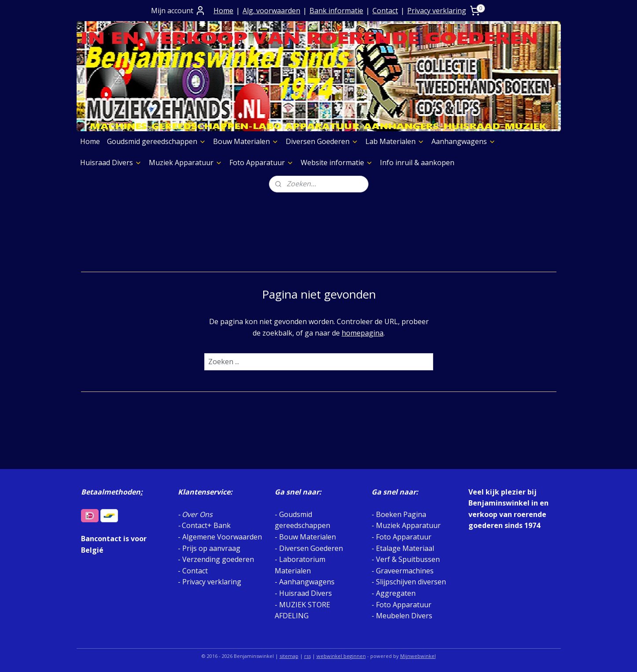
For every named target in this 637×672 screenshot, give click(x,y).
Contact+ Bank (206, 525)
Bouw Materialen (246, 141)
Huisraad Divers (111, 162)
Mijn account (178, 11)
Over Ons (197, 514)
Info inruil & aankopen (417, 162)
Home (223, 11)
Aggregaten (395, 593)
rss (307, 656)
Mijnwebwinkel (418, 656)
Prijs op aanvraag (211, 548)
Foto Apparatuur (261, 162)
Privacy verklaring (437, 11)
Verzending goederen (218, 559)
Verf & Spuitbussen (408, 559)
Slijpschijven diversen (411, 582)
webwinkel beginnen (341, 656)
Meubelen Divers (404, 616)
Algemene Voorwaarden (222, 537)
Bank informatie (336, 11)
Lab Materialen (395, 141)
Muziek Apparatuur (186, 162)
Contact (385, 11)
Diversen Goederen (322, 141)
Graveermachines (405, 571)
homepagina (363, 333)
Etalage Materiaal (405, 548)
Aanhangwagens (464, 141)
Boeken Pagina (401, 514)
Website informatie (337, 162)
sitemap (289, 656)
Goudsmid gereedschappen (156, 141)
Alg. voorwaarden (271, 11)
